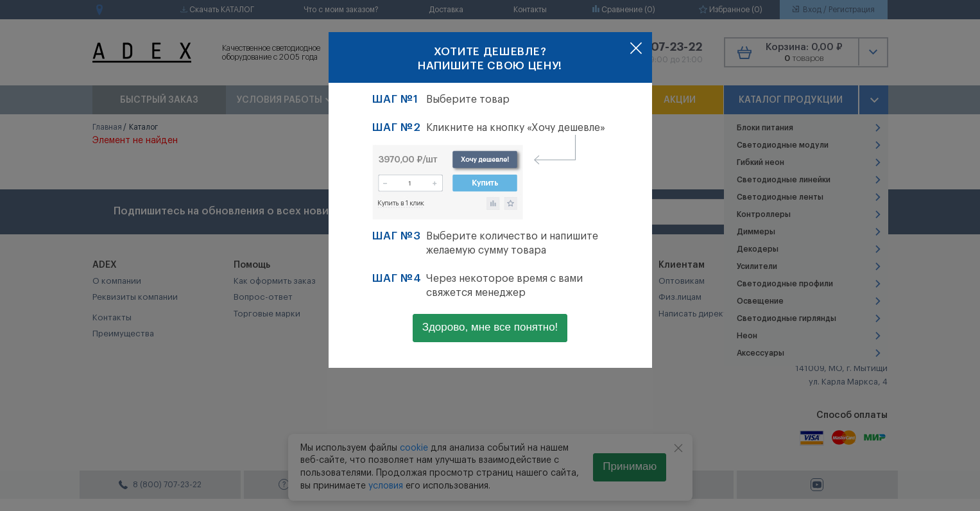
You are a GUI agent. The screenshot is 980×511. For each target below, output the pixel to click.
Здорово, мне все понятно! (490, 327)
